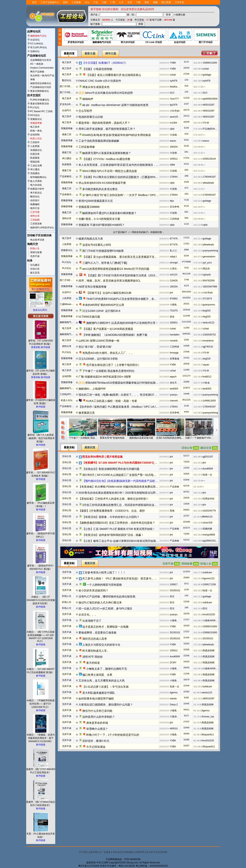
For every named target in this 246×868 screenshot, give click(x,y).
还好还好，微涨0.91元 (96, 741)
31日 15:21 (198, 699)
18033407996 (177, 147)
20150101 (175, 590)
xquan (206, 365)
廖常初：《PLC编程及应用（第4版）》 (41, 503)
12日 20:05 (198, 541)
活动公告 (35, 269)
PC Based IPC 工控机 (42, 111)
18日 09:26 (198, 99)
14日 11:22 (198, 189)
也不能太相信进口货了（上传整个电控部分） (113, 365)
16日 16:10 (198, 293)
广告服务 (106, 852)
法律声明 (140, 852)
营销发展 (187, 564)
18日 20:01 (198, 603)
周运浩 (206, 269)
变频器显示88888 (89, 207)
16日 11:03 (198, 159)
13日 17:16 (198, 383)
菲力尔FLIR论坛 (39, 47)
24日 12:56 (198, 523)
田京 (172, 596)
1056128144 (176, 159)
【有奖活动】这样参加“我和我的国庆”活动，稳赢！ (113, 535)
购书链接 (46, 347)
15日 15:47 (198, 323)
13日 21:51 (198, 201)
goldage (207, 75)
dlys (172, 201)
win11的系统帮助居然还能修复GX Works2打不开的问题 (116, 269)
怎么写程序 (85, 111)
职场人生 (35, 248)
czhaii (206, 69)
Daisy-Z (174, 705)
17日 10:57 (198, 135)
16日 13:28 (198, 657)
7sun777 (174, 99)
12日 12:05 (198, 225)
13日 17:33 (198, 573)
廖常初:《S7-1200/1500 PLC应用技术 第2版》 (41, 341)
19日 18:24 (198, 535)
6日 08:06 (198, 741)
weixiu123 (207, 693)
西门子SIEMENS (68, 86)
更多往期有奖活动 (40, 104)
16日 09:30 (198, 165)
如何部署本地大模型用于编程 (96, 699)
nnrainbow (175, 341)
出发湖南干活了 (92, 621)
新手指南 (96, 9)
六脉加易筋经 (177, 717)
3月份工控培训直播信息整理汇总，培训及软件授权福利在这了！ (121, 505)
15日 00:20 (198, 335)
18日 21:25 (198, 597)
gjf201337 (208, 457)
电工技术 (35, 127)
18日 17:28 (198, 87)
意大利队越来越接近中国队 (99, 693)
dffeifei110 (207, 517)
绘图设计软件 (37, 189)
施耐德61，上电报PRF (92, 389)
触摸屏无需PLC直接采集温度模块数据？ (107, 153)
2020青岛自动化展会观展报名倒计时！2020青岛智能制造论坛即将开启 (121, 493)
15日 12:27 (198, 329)
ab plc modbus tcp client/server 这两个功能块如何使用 (115, 105)
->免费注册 (179, 15)
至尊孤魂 (174, 359)
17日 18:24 (198, 645)
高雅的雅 (207, 529)
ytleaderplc (208, 183)
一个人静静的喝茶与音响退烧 (104, 585)
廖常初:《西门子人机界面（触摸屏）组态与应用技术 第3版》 (41, 437)
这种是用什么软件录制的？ (99, 717)
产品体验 (174, 487)
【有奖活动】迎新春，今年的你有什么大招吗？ (111, 517)
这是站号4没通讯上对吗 (97, 245)
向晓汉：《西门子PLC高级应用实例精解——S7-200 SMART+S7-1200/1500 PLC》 (41, 635)
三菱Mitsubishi (67, 304)
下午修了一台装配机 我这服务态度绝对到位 (109, 371)
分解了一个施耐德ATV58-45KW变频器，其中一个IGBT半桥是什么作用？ (199, 438)
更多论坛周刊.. (41, 310)
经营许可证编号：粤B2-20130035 (117, 866)
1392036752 (209, 335)
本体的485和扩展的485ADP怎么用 (103, 305)
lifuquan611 (208, 735)
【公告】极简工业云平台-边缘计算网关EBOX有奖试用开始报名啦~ (123, 541)
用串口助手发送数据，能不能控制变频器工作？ (107, 129)
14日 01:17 (198, 365)
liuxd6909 (208, 469)
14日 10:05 (198, 195)
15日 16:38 (198, 311)
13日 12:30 (198, 401)
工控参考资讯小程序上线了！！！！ (104, 572)
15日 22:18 (198, 305)
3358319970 (176, 323)
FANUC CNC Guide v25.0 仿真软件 (100, 81)
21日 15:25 (198, 463)
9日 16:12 (198, 711)
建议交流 (206, 448)
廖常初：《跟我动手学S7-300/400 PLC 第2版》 (41, 566)
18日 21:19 (198, 239)
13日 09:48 (198, 219)
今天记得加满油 (96, 747)
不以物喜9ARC (211, 129)
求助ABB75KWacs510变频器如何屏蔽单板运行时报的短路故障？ (125, 383)
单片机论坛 (36, 193)
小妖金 (206, 383)
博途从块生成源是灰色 (96, 87)
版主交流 (35, 273)
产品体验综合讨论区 (41, 87)
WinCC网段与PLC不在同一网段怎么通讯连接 (110, 171)
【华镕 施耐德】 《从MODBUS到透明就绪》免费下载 (115, 335)
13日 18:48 (198, 377)
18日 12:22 (198, 251)
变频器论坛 (36, 119)
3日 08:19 (198, 735)
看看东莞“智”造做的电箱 (112, 438)
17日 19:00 (198, 129)
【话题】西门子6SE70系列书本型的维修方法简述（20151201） (125, 275)
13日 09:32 (198, 413)
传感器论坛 (36, 150)
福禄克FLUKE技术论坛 (42, 228)
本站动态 (117, 852)
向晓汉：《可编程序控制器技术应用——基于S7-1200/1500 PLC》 (41, 703)
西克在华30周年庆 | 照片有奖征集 (102, 457)
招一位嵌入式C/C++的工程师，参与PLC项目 (105, 608)
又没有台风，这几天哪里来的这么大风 (102, 681)
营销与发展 (36, 252)
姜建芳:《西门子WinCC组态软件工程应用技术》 (41, 802)
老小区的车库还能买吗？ (93, 590)
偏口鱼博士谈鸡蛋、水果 (97, 675)
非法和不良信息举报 (157, 852)
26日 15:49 (198, 505)
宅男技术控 (209, 499)
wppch (173, 377)
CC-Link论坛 (37, 44)
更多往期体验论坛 (40, 91)
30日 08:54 (198, 457)
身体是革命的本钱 (97, 723)
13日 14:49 (198, 395)
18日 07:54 (198, 257)
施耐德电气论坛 (38, 36)
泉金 (172, 317)
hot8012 (207, 377)
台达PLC (67, 110)
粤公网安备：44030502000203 (152, 866)
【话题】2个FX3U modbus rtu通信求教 (106, 159)
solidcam (207, 572)
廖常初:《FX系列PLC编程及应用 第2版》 (41, 401)
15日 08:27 (198, 183)
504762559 (209, 281)
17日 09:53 (198, 141)
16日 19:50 (198, 275)
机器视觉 (35, 158)
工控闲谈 (174, 219)
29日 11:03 (198, 529)
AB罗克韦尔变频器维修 (93, 287)
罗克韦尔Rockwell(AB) (71, 104)
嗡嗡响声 (88, 99)
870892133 (176, 299)
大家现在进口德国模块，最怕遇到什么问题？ (106, 705)
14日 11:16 (198, 347)
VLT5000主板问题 (89, 317)
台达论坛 (35, 40)
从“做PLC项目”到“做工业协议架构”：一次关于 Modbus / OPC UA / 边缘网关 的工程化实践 (136, 195)
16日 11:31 (198, 153)
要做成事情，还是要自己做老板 (98, 633)
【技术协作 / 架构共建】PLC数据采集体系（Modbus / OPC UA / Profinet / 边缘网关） (130, 407)
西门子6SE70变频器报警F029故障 (103, 251)
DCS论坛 (35, 115)
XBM (172, 165)
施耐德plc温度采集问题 (141, 438)
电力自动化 (36, 185)
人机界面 (35, 146)
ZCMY (173, 663)
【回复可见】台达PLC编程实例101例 (109, 293)
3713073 (207, 299)
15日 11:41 (198, 171)
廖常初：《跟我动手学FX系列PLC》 (41, 534)
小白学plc (175, 111)
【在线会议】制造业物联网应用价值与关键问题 (111, 469)
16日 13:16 (198, 609)
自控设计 (35, 200)
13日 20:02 (198, 371)
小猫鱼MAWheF (178, 305)
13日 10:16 (198, 639)
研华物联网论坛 (38, 177)
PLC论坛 (35, 107)
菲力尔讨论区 (128, 36)
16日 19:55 (198, 269)
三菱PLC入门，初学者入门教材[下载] (105, 263)
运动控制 (35, 135)
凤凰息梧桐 (209, 651)
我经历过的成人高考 (95, 639)
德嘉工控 (67, 134)
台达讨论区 (180, 36)
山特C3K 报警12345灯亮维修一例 (99, 341)
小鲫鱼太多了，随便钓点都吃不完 (107, 669)
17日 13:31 (198, 263)
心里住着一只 (177, 269)
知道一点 (207, 475)
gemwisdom (209, 257)
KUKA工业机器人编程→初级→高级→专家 (112, 401)
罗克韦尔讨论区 (76, 36)
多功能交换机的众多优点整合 (100, 189)
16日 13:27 (198, 663)
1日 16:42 (198, 517)
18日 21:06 (198, 75)
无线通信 (35, 173)
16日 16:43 (198, 281)
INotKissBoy (176, 87)
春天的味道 (93, 663)
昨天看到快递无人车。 (96, 651)
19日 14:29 (198, 493)
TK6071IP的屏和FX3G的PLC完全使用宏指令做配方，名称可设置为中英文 (131, 299)
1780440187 (176, 177)
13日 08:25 (198, 675)
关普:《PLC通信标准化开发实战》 (41, 834)
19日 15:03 (198, 469)
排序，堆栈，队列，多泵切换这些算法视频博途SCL (110, 281)
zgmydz (207, 275)
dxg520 (207, 311)
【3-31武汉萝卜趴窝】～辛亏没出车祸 (105, 687)
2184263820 (176, 281)
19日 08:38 (198, 585)
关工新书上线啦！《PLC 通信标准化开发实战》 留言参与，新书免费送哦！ (128, 578)
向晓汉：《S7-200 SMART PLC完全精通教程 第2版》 (41, 670)
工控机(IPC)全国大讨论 (72, 394)
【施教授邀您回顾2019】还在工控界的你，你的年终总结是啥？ (117, 523)
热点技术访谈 (37, 240)
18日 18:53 (198, 245)
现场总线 (35, 162)
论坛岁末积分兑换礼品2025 (137, 9)
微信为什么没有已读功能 (97, 711)
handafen (175, 335)
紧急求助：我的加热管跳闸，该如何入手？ (104, 123)
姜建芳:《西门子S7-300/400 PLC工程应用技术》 (41, 770)
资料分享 (35, 216)
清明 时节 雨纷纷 (93, 657)
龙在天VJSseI (177, 383)
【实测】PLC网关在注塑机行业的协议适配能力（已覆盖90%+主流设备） (126, 177)
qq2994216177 (211, 541)
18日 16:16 (198, 615)
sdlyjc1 (173, 257)
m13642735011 (178, 123)
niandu (173, 699)
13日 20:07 (198, 207)
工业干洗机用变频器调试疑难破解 (99, 141)
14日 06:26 (198, 353)
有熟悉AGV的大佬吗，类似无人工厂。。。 (108, 353)
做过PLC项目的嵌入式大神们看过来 (100, 602)
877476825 (176, 239)
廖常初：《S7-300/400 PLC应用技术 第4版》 (41, 473)
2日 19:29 (198, 487)
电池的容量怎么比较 (91, 117)
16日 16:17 (198, 287)
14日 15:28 (198, 579)
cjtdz (172, 129)
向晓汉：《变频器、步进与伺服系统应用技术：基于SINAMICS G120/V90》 (41, 737)
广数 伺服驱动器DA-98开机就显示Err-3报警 (105, 377)
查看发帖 (36, 347)
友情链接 (128, 852)
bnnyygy (174, 353)
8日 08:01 (198, 693)
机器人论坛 (36, 138)
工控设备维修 (87, 147)
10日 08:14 (198, 681)
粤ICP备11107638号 (89, 866)
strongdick (175, 263)
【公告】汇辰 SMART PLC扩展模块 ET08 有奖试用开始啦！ (119, 529)
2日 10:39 (198, 723)
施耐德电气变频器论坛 (71, 388)
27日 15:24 (198, 499)
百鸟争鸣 (174, 207)
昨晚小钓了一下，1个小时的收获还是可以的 (113, 735)
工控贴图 (35, 220)
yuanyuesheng (210, 251)
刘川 (172, 93)
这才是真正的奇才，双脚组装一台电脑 (105, 627)
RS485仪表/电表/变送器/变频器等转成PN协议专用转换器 (117, 135)
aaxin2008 (175, 117)
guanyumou (209, 305)
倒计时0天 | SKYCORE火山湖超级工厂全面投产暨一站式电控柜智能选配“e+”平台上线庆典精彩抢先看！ (145, 475)
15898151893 (210, 63)
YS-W (206, 123)
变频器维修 (36, 123)
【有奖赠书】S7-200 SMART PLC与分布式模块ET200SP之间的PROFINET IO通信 (132, 463)
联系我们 (95, 852)
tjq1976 (174, 105)
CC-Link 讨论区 (154, 36)
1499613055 (209, 401)
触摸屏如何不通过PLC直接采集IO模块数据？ (110, 213)
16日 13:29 (198, 651)
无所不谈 (35, 256)
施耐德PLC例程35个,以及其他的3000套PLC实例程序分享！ (122, 323)
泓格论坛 (35, 51)
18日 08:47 (198, 111)
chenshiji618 (176, 401)
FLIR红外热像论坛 (40, 100)
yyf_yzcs (207, 263)
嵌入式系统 (36, 181)
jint (171, 293)
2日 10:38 (198, 729)
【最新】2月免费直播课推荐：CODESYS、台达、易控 (112, 511)
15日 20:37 (198, 63)
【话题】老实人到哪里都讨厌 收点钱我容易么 (114, 75)
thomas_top (208, 717)
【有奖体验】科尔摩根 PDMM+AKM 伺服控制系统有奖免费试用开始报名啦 (124, 487)
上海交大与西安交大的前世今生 (101, 645)
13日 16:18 (198, 389)
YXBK (173, 63)
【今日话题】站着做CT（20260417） (105, 63)
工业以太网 (36, 166)
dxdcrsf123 (208, 323)
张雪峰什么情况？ (97, 729)
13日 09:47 (198, 407)
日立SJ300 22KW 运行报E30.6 (101, 311)
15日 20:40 (198, 633)
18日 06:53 (198, 123)
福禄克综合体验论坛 (41, 83)
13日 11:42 (198, 213)
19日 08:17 (198, 621)
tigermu (174, 693)
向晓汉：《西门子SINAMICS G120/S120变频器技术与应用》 (41, 599)
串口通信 (35, 169)
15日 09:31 (198, 177)
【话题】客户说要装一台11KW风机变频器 (108, 329)
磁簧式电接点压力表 (91, 239)
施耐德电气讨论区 (102, 36)
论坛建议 (35, 265)
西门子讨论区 (206, 36)
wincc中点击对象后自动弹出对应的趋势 (109, 93)
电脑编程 (35, 204)
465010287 (209, 105)
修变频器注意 (87, 413)
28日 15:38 (198, 511)
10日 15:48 (198, 481)
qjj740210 (208, 347)
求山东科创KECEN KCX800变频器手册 (102, 183)
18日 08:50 (198, 105)
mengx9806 (209, 535)
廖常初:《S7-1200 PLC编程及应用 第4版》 (41, 371)
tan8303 (174, 389)
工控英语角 (36, 224)
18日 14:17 (198, 93)
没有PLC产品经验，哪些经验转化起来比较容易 (107, 596)
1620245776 (209, 511)
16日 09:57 (198, 299)
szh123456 (176, 275)
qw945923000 (210, 99)
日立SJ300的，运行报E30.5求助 (98, 359)
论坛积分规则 (110, 9)
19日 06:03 (198, 69)
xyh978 (174, 81)
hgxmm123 (208, 578)
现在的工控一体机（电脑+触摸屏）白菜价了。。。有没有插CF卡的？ (120, 395)
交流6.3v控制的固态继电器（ (170, 438)
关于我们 (84, 852)
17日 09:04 (198, 147)
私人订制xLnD (177, 251)
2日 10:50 (198, 705)
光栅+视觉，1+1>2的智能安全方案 (99, 219)
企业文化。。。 (88, 614)
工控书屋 (35, 212)
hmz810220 (209, 614)
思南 (172, 511)
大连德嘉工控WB (179, 135)
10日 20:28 (198, 687)
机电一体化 (36, 131)
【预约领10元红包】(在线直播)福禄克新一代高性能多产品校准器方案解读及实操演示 (134, 481)
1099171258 (176, 584)
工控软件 (35, 142)
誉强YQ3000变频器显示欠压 (96, 201)
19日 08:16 (198, 669)
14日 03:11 (198, 359)
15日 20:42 (198, 627)
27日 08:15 (198, 747)
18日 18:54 (198, 81)
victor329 (208, 523)
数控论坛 (35, 197)
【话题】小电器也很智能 (97, 69)
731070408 (176, 311)
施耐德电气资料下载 (70, 334)
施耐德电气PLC (68, 322)
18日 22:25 (198, 591)
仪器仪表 (35, 154)
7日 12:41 (198, 717)
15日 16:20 (198, 317)
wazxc (173, 141)
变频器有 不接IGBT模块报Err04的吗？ (102, 225)
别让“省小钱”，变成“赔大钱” (95, 347)
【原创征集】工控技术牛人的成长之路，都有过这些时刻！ (114, 499)
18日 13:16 (198, 475)
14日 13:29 (198, 341)
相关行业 (35, 208)
